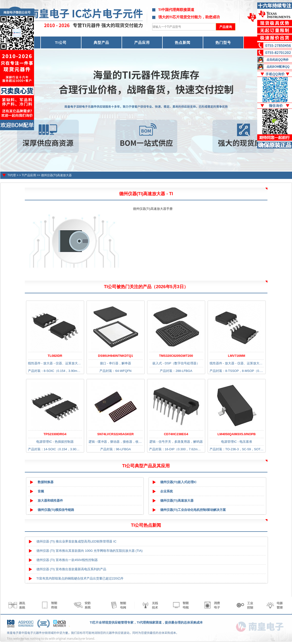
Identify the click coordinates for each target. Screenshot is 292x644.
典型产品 (101, 42)
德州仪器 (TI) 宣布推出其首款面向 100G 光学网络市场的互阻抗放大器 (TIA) (90, 551)
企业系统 (167, 491)
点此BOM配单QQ (278, 67)
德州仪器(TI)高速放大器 (57, 175)
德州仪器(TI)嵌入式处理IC (178, 482)
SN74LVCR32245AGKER (115, 434)
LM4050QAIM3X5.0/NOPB (237, 434)
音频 (41, 491)
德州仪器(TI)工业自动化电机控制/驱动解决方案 (193, 510)
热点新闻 (183, 42)
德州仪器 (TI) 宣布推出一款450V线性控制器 (67, 560)
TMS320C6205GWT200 (176, 356)
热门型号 (223, 42)
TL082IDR (55, 356)
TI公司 (61, 42)
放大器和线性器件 (50, 501)
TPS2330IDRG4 (55, 434)
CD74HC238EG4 (176, 434)
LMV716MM (237, 356)
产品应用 (142, 42)
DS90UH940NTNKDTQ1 (115, 356)
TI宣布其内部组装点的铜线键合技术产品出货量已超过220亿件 (80, 578)
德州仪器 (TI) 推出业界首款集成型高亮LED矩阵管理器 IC (76, 541)
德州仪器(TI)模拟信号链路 (56, 510)
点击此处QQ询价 (278, 60)
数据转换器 (46, 482)
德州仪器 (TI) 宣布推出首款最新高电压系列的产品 (71, 569)
